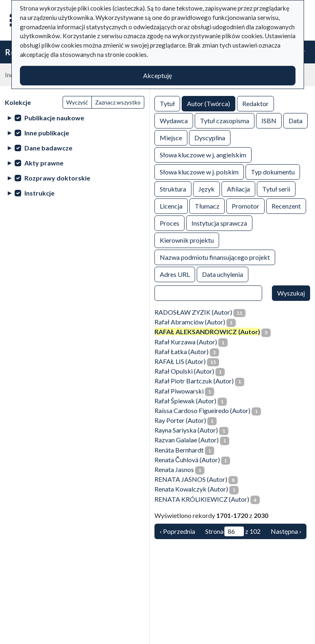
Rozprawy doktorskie (57, 178)
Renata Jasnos (174, 469)
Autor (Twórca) (209, 103)
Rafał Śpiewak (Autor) (185, 401)
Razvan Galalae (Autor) (187, 440)
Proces (169, 223)
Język (206, 188)
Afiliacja (238, 188)
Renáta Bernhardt (179, 450)
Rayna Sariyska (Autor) (186, 430)
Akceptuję (157, 75)
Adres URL (175, 274)
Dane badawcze (48, 148)
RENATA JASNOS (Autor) (191, 479)
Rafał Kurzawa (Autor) (186, 342)
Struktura (173, 188)
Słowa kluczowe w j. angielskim (203, 154)
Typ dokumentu (273, 171)
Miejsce (171, 137)
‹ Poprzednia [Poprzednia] (177, 531)
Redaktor (255, 103)
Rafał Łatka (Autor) (181, 351)
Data (295, 120)
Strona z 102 (233, 531)
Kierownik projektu (187, 240)
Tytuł (167, 103)
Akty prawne (44, 163)
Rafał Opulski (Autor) (184, 371)
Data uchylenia (223, 274)
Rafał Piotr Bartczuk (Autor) (194, 381)
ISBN (269, 120)
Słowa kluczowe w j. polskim (199, 171)
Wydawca (174, 120)
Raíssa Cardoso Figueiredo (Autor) (202, 410)
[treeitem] (75, 118)
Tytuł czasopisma (225, 120)
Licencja (171, 206)
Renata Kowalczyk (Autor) (191, 489)
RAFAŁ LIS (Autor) (180, 361)
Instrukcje (39, 193)
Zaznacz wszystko (118, 102)
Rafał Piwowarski (179, 391)
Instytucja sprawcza (219, 223)
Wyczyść (77, 102)
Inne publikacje (47, 133)
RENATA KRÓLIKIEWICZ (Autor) (202, 499)
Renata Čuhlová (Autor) (187, 460)
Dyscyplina (210, 137)
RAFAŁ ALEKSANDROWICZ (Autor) (207, 332)
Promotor (245, 206)
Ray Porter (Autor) (180, 420)
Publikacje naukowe (54, 118)
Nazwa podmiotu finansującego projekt (215, 257)
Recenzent (286, 206)
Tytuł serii (276, 188)
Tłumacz (207, 206)
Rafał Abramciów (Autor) (190, 322)
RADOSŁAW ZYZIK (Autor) (193, 312)
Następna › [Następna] (286, 531)
